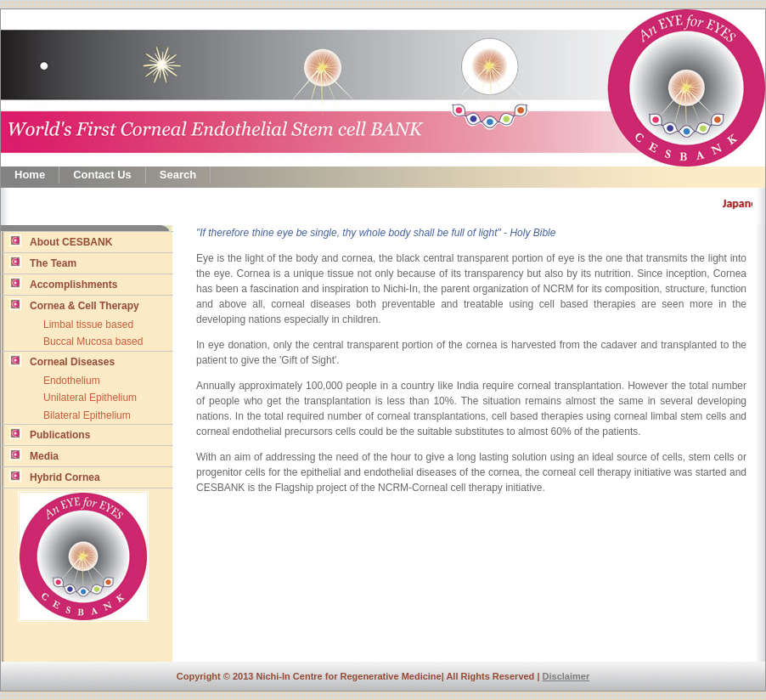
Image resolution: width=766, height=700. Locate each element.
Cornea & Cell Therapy (74, 305)
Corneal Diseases (62, 361)
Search (178, 175)
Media (34, 455)
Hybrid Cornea (55, 477)
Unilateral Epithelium (90, 398)
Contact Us (102, 175)
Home (30, 175)
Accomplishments (63, 284)
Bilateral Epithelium (87, 415)
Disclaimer (566, 676)
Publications (50, 434)
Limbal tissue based (88, 325)
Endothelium (72, 381)
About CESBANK (61, 241)
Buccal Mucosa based (93, 342)
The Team (43, 262)
